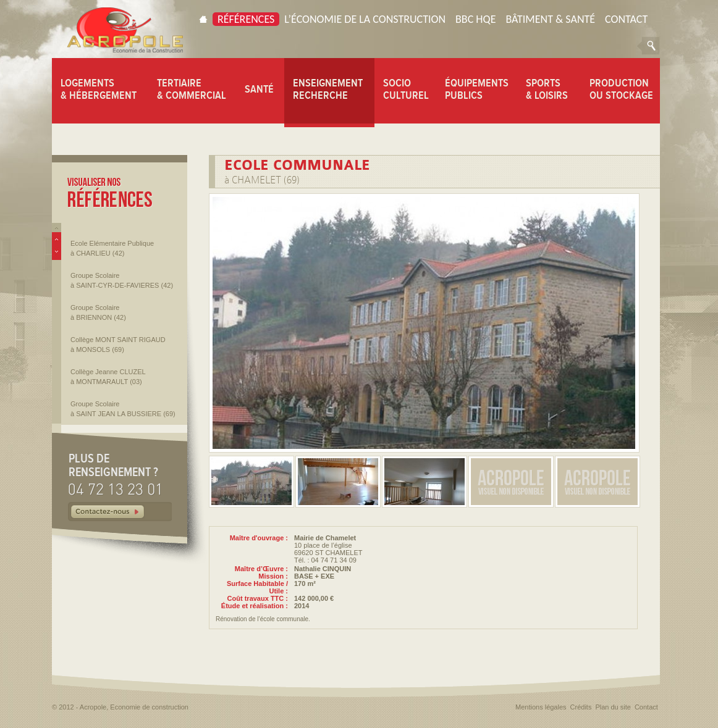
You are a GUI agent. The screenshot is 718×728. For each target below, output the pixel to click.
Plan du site (613, 707)
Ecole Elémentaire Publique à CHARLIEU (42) (112, 248)
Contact (626, 19)
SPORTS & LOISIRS (547, 89)
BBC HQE (475, 19)
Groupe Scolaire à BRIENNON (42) (98, 312)
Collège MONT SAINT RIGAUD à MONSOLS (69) (118, 345)
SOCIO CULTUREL (406, 89)
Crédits (581, 707)
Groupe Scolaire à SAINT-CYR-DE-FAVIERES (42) (122, 280)
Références (246, 19)
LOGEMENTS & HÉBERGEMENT (99, 89)
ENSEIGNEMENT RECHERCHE (328, 89)
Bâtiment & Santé (550, 19)
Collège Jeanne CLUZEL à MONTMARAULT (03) (108, 377)
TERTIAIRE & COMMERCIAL (192, 89)
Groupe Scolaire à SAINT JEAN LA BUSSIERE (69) (123, 409)
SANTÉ (259, 89)
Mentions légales (541, 707)
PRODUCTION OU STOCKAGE (621, 89)
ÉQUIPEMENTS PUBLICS (477, 89)
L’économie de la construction (365, 19)
